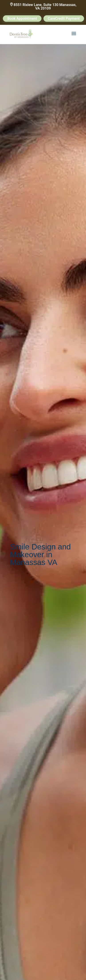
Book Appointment (22, 19)
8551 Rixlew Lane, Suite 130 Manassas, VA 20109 (45, 7)
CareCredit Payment (64, 19)
